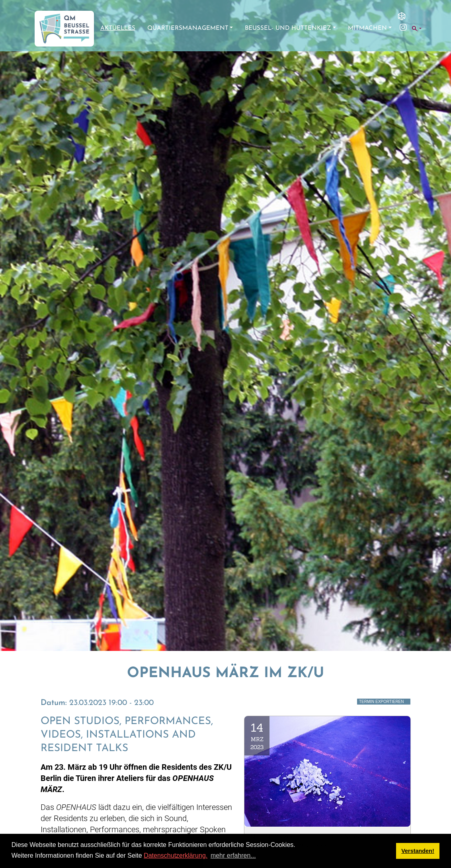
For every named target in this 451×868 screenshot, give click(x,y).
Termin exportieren (382, 702)
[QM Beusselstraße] (64, 29)
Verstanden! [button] (418, 851)
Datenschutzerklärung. (176, 855)
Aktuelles (118, 28)
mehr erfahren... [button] (233, 855)
